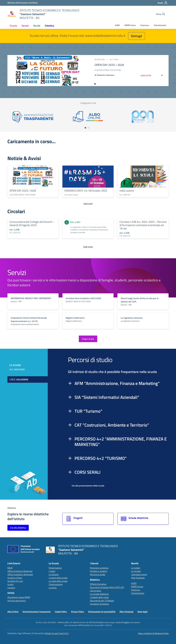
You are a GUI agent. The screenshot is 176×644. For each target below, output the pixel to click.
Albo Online (13, 612)
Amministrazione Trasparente (37, 612)
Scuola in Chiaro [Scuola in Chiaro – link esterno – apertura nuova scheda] (15, 578)
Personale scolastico (99, 568)
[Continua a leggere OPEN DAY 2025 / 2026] (33, 177)
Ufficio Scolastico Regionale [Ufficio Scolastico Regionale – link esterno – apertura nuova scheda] (20, 571)
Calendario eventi (139, 574)
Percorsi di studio (98, 574)
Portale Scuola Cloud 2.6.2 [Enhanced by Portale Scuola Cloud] (57, 633)
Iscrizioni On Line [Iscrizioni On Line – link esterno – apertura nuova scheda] (15, 581)
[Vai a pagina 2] (88, 128)
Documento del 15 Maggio (102, 601)
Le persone (54, 574)
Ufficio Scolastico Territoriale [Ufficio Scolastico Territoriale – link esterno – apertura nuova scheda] (20, 574)
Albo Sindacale (138, 578)
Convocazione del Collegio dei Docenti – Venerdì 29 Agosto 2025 (32, 223)
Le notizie (136, 568)
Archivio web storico (17, 601)
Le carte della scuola (58, 581)
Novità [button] (37, 26)
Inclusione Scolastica (99, 604)
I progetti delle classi (99, 597)
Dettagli (137, 36)
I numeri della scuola (58, 578)
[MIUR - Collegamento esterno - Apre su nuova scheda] (23, 3)
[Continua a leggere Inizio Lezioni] (143, 177)
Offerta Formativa (98, 584)
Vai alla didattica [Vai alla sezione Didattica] (18, 528)
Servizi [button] (25, 26)
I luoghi (52, 571)
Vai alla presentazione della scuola (88, 486)
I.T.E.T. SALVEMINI (19, 379)
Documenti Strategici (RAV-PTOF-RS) (107, 587)
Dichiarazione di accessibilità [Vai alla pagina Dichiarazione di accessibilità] (102, 612)
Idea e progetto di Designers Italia (153, 633)
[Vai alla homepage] (12, 14)
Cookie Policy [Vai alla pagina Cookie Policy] (61, 612)
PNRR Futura (130, 25)
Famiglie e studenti (99, 571)
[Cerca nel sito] (160, 14)
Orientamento (160, 25)
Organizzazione (56, 584)
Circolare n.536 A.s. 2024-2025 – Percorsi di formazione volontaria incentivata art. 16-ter (143, 225)
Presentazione (55, 568)
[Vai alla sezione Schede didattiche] (143, 519)
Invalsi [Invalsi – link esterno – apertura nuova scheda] (10, 584)
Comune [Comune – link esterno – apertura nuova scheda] (11, 588)
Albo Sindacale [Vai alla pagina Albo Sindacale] (126, 612)
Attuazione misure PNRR (19, 597)
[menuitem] (13, 26)
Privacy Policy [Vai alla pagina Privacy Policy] (78, 612)
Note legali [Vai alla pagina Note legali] (143, 612)
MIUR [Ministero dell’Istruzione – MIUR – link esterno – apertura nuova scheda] (10, 568)
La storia (53, 588)
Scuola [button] (13, 26)
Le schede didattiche (99, 594)
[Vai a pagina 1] (85, 128)
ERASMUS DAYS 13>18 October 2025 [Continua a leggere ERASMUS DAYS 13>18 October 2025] (86, 191)
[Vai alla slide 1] (95, 84)
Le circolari (136, 571)
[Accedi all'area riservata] (163, 3)
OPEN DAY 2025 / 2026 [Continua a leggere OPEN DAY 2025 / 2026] (23, 191)
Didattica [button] (50, 26)
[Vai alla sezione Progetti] (88, 519)
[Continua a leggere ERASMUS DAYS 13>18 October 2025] (88, 177)
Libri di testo (95, 591)
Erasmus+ (145, 25)
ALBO (117, 25)
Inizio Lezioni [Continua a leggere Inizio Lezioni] (127, 191)
